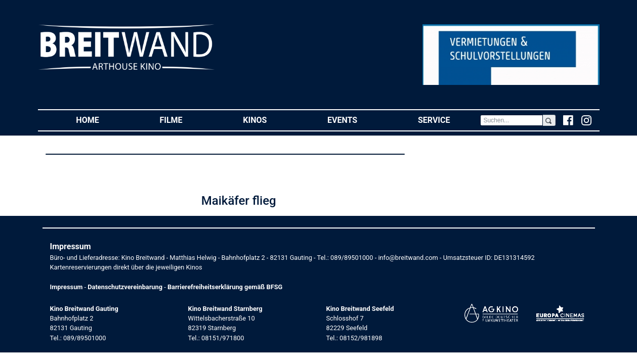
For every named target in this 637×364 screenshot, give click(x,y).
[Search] (512, 120)
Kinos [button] (270, 120)
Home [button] (102, 120)
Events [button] (357, 120)
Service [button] (449, 120)
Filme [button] (186, 120)
